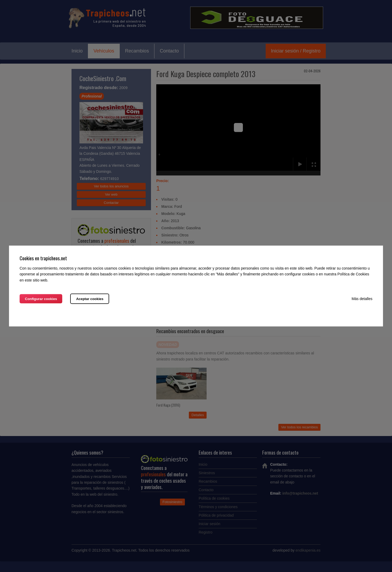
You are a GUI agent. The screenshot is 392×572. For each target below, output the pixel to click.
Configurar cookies (41, 299)
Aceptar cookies (90, 299)
